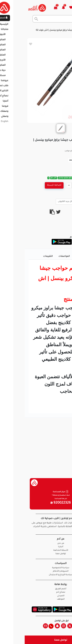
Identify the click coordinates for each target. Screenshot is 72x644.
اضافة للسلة (29, 185)
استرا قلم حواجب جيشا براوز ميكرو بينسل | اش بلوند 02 (38, 30)
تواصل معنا (36, 640)
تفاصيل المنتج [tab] (58, 256)
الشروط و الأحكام (36, 571)
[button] (41, 8)
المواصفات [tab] (39, 256)
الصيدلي (36, 596)
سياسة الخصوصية (36, 568)
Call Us (62, 201)
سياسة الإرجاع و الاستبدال (36, 575)
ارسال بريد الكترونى (43, 201)
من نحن (36, 544)
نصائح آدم (36, 592)
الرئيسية (65, 27)
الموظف (36, 599)
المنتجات (53, 27)
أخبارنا (36, 547)
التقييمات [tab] (23, 256)
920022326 (36, 503)
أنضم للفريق (36, 589)
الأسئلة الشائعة (36, 550)
